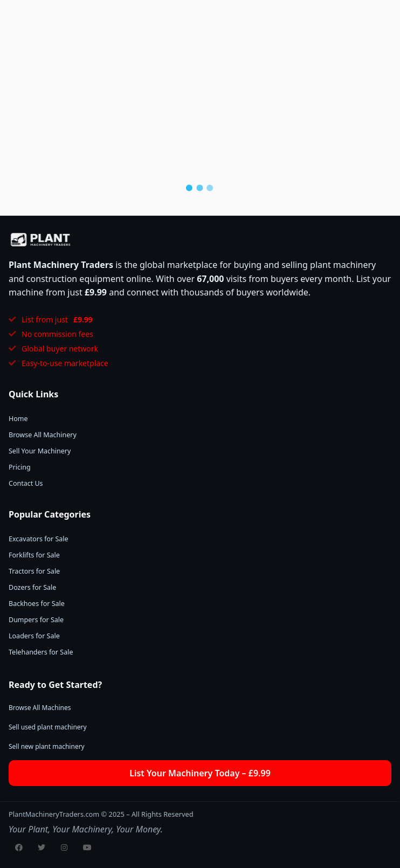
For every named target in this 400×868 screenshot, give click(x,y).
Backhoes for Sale (37, 604)
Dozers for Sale (32, 587)
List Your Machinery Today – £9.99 (200, 773)
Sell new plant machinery (47, 746)
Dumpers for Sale (36, 620)
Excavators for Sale (39, 539)
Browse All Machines (40, 708)
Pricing (20, 467)
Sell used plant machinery (48, 727)
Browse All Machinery (43, 435)
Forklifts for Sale (34, 555)
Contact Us (26, 483)
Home (18, 419)
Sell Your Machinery (40, 451)
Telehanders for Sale (41, 652)
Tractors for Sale (34, 571)
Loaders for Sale (34, 636)
